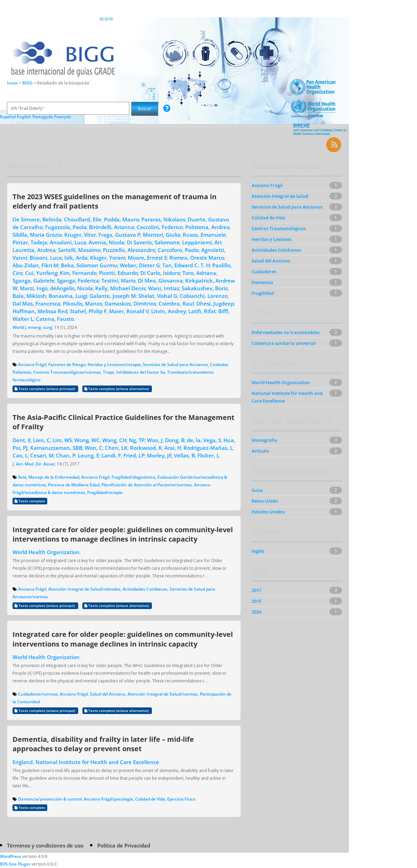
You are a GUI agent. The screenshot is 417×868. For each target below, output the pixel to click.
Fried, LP (134, 455)
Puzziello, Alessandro (129, 250)
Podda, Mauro (121, 219)
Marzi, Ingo (34, 288)
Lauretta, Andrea (34, 250)
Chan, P (66, 455)
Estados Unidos (268, 512)
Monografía (264, 440)
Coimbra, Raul (176, 303)
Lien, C (42, 440)
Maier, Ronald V (129, 311)
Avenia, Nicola (107, 242)
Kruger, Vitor (80, 235)
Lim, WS (62, 440)
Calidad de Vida (150, 799)
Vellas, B (185, 455)
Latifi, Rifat (202, 311)
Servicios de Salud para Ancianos (175, 364)
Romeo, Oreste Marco (197, 258)
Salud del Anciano (108, 694)
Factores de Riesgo (67, 364)
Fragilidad (263, 293)
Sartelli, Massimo (79, 250)
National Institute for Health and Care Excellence (287, 397)
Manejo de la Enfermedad (54, 477)
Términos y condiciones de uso (45, 845)
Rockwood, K (146, 448)
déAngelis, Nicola (71, 288)
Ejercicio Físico (181, 799)
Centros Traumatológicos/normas (67, 372)
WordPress (11, 856)
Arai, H (173, 448)
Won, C (94, 448)
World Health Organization (46, 552)
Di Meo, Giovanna (160, 281)
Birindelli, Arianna (112, 227)
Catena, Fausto (55, 319)
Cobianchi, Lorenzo (204, 296)
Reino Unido (265, 501)
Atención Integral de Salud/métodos (84, 589)
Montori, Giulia (162, 235)
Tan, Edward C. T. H (186, 265)
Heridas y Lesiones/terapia (114, 364)
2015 (256, 601)
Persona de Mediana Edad (74, 485)
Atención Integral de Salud (280, 196)
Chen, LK (116, 448)
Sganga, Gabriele (34, 281)
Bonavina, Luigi (68, 296)
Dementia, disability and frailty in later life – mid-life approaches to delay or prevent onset (103, 744)
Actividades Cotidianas (145, 589)
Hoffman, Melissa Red (40, 311)
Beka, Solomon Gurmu (89, 265)
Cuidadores (264, 271)
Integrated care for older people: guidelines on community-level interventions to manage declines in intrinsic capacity (123, 534)
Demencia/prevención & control (50, 799)
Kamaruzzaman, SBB (56, 448)
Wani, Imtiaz (164, 288)
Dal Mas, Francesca (36, 303)
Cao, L (20, 455)
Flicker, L (208, 455)
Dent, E (22, 440)
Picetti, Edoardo (118, 273)
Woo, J (155, 440)
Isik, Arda (76, 258)
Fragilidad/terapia (105, 492)
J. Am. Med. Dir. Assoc (34, 464)
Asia (22, 477)
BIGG (28, 83)
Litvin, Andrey (169, 311)
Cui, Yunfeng (41, 273)
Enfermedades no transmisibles (285, 332)
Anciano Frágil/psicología (108, 799)
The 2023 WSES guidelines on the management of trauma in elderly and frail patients (115, 201)
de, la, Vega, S (204, 440)
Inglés (258, 551)
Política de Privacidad (124, 845)
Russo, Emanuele (204, 235)
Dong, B (175, 440)
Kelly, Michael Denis (120, 288)
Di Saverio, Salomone (153, 242)
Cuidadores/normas (38, 694)
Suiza (257, 490)
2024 (256, 612)
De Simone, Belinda (37, 219)
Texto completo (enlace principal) (45, 389)
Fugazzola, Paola (66, 227)
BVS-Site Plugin (15, 864)
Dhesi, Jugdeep (215, 303)
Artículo (260, 451)
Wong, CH (114, 440)
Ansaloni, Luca (68, 242)
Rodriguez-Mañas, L (208, 448)
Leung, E (88, 455)
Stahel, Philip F (88, 311)
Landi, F (111, 455)
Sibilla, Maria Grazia (37, 235)
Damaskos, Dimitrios (130, 303)
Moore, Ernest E (148, 258)
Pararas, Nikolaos (163, 219)
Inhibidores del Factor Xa (141, 372)
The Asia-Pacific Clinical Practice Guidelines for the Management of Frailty (124, 422)
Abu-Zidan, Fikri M (35, 265)
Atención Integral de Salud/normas (163, 694)
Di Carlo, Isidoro (160, 273)
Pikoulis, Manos (83, 303)
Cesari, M (42, 455)
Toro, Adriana (199, 273)
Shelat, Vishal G (158, 296)
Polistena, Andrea (207, 227)
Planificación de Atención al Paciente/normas (147, 485)
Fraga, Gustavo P (119, 235)
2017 (256, 590)
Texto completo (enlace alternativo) (117, 389)
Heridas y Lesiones (272, 239)
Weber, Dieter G (140, 265)
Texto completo (30, 501)
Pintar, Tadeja (30, 242)
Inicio (12, 83)
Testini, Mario (118, 281)
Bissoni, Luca (46, 258)
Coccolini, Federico (160, 227)
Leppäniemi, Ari (202, 242)
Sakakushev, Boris (205, 288)
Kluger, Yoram (108, 258)
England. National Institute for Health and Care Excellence (86, 762)
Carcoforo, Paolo (178, 250)
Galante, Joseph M (113, 296)
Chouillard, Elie (83, 219)
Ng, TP (137, 440)
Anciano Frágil (32, 364)
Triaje (108, 372)
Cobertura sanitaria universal (284, 343)
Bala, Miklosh (29, 296)
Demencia (262, 282)
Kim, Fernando (78, 273)
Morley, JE (159, 455)
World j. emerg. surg (32, 327)
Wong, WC (87, 440)
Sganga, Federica (78, 281)
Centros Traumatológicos (279, 228)
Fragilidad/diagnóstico (133, 477)
